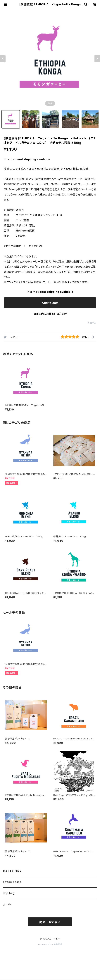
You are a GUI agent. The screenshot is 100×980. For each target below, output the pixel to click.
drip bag (9, 893)
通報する (92, 323)
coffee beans (12, 882)
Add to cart (50, 303)
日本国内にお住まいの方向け (50, 314)
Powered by (50, 945)
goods (7, 904)
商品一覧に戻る (50, 922)
